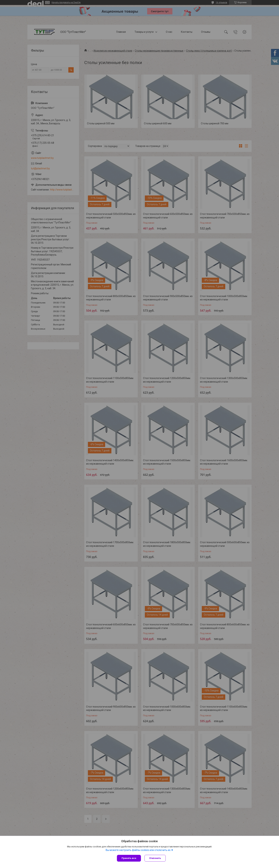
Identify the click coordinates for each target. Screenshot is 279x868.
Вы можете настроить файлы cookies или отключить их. (138, 850)
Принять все (129, 858)
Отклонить (155, 858)
